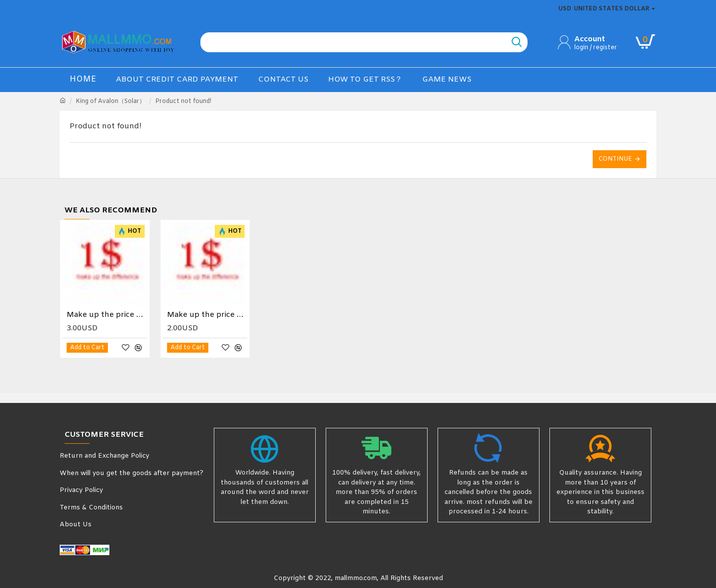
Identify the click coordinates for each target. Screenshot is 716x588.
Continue (615, 159)
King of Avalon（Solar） (110, 101)
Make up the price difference (107, 315)
